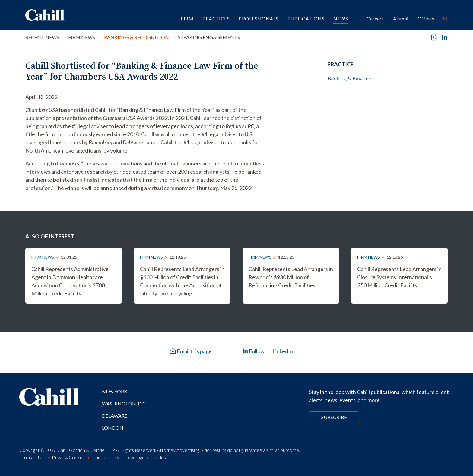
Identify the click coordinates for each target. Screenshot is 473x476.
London (113, 428)
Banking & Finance (349, 78)
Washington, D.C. (124, 403)
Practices (216, 19)
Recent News (42, 37)
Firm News (82, 37)
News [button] (341, 19)
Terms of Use (33, 457)
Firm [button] (187, 19)
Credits (158, 457)
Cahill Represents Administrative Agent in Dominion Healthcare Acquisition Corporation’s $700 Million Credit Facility (70, 281)
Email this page (191, 351)
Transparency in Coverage (118, 457)
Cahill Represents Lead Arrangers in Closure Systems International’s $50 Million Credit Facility (399, 277)
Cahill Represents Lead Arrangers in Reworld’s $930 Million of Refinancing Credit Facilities (291, 277)
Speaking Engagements (209, 37)
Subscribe (334, 417)
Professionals (258, 19)
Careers (375, 19)
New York (115, 391)
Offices (426, 19)
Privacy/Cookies (69, 457)
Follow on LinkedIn (268, 351)
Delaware (115, 416)
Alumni (401, 19)
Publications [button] (306, 19)
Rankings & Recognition (137, 37)
